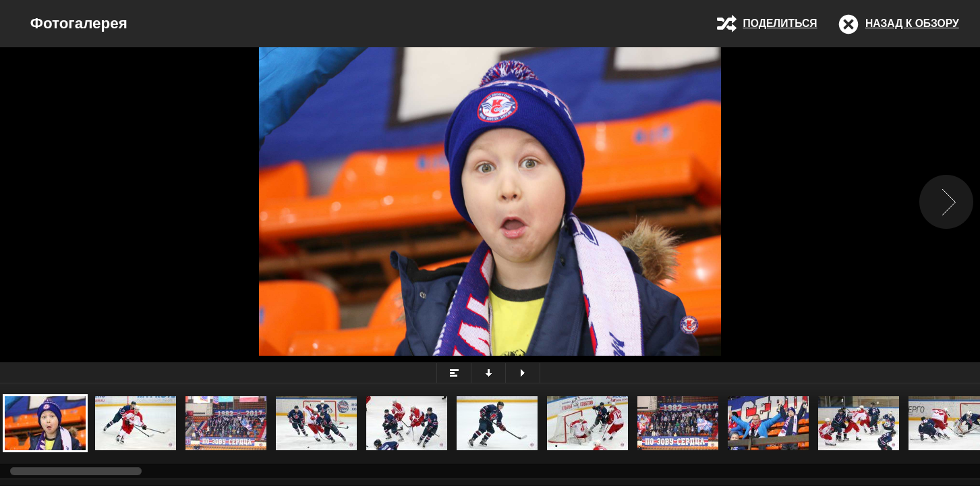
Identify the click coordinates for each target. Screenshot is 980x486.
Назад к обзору (912, 23)
